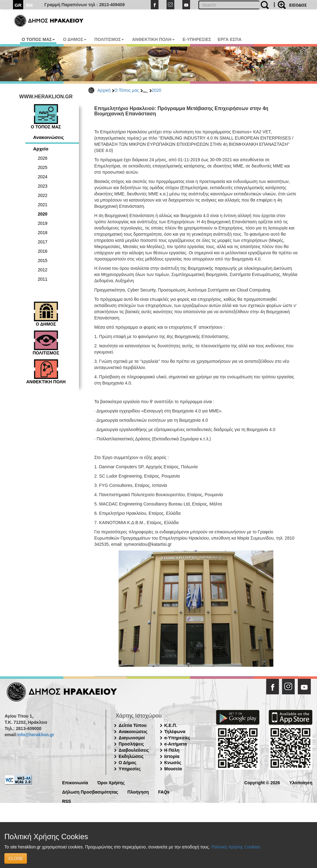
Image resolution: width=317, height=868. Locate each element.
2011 (43, 279)
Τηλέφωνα (175, 732)
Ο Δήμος (127, 763)
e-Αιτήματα (176, 744)
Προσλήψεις (131, 744)
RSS (67, 801)
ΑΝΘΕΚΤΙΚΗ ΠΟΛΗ (153, 39)
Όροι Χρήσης (111, 782)
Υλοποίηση (301, 782)
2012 (43, 270)
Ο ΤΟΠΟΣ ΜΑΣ (38, 39)
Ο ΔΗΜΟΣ (74, 39)
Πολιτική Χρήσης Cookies (236, 847)
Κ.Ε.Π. (171, 725)
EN (30, 5)
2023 (43, 186)
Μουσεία (173, 769)
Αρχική (104, 90)
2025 (43, 167)
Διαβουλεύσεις (134, 750)
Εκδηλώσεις (131, 756)
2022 (43, 195)
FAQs (164, 792)
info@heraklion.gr (35, 735)
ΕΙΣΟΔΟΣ (298, 5)
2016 (43, 251)
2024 (43, 177)
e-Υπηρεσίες (177, 738)
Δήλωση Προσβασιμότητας (90, 792)
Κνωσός (173, 763)
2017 (43, 242)
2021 (43, 205)
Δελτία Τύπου (132, 725)
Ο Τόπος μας (127, 90)
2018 (43, 233)
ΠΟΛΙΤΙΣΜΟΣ (109, 39)
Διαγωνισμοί (132, 738)
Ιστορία (172, 756)
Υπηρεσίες (130, 769)
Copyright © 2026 (262, 782)
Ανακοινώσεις (48, 137)
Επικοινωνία (75, 782)
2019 (43, 223)
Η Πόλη (172, 750)
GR (18, 5)
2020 (156, 90)
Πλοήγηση (138, 792)
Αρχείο (41, 149)
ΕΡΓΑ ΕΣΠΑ (230, 39)
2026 (43, 158)
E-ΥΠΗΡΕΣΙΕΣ (197, 39)
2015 (43, 260)
